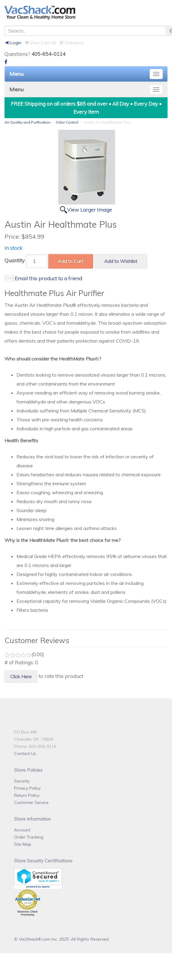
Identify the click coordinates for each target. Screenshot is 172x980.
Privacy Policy (27, 788)
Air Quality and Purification (27, 122)
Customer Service (31, 802)
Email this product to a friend (48, 278)
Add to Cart (71, 261)
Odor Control (67, 122)
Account (22, 830)
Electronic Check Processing (27, 913)
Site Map (23, 844)
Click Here (21, 677)
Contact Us (25, 754)
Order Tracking (29, 837)
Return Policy (27, 795)
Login (13, 43)
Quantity (15, 260)
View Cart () (40, 43)
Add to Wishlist (121, 261)
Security (22, 781)
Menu (16, 74)
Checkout (72, 43)
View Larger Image (90, 210)
